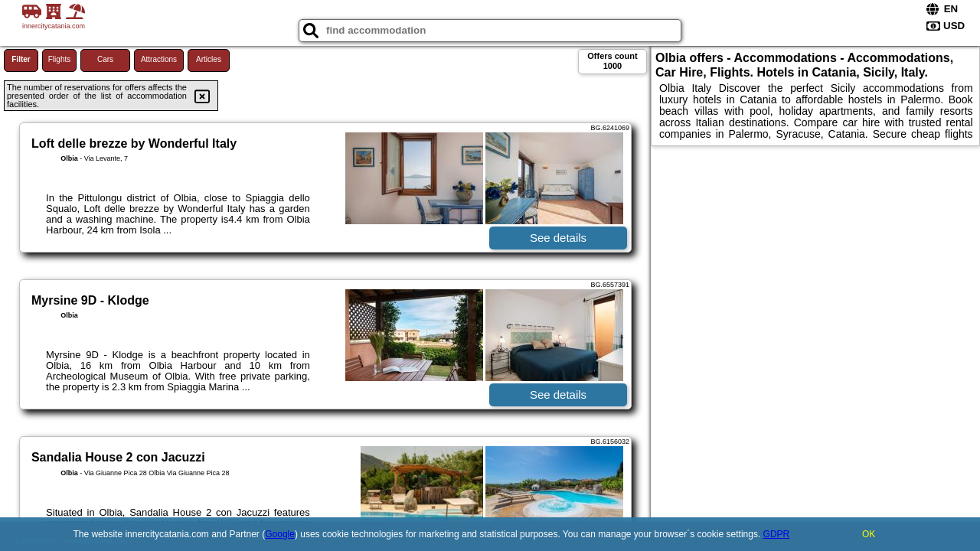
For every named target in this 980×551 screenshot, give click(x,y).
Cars (105, 59)
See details (558, 238)
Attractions (159, 59)
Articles (209, 59)
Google (280, 534)
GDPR (777, 534)
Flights (59, 59)
